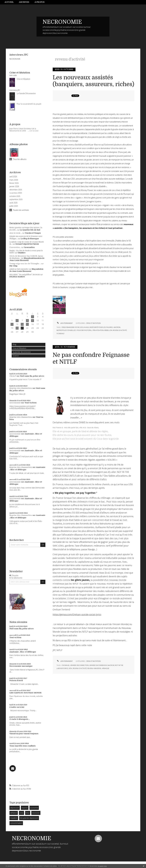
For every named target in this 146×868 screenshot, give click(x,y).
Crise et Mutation (19, 348)
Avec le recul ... (16, 233)
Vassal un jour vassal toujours (24, 734)
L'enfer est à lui (17, 707)
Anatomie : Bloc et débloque (23, 652)
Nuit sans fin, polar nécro (32, 376)
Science (16, 356)
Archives (24, 2)
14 (22, 324)
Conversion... (15, 247)
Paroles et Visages (33, 233)
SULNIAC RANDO (17, 277)
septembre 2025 (16, 199)
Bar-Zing (13, 266)
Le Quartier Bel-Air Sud (30, 230)
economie (34, 808)
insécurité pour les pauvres (101, 327)
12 (12, 324)
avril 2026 (13, 177)
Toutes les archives (21, 210)
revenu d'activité (120, 330)
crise (21, 813)
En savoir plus (102, 866)
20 (17, 328)
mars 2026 (14, 180)
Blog (14, 344)
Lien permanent (65, 323)
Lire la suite (34, 131)
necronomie (15, 403)
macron (25, 808)
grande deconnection (79, 665)
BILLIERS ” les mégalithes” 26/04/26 (25, 274)
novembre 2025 (16, 193)
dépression (15, 808)
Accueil (9, 2)
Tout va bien (31, 403)
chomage (66, 665)
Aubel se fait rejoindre (19, 269)
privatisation (98, 330)
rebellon (108, 330)
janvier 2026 (14, 186)
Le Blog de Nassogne (30, 239)
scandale (60, 333)
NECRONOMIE (62, 22)
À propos (40, 2)
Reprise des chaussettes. (21, 388)
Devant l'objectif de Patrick (27, 244)
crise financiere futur (71, 327)
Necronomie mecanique (21, 666)
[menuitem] (10, 2)
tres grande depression (29, 818)
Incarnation (29, 247)
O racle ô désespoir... (20, 719)
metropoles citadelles (66, 330)
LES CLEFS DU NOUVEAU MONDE (25, 693)
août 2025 (13, 203)
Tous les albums (20, 159)
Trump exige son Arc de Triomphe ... (25, 264)
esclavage (85, 327)
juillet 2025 (14, 206)
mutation (14, 818)
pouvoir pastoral (84, 330)
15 (27, 324)
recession (36, 813)
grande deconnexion (98, 665)
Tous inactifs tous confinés (23, 746)
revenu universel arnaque (98, 668)
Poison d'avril (16, 680)
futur (28, 813)
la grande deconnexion (22, 352)
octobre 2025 (15, 196)
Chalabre (22, 253)
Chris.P (13, 376)
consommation (16, 823)
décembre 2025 (16, 190)
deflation (14, 813)
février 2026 (14, 183)
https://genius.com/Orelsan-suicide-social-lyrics (77, 614)
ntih (70, 668)
